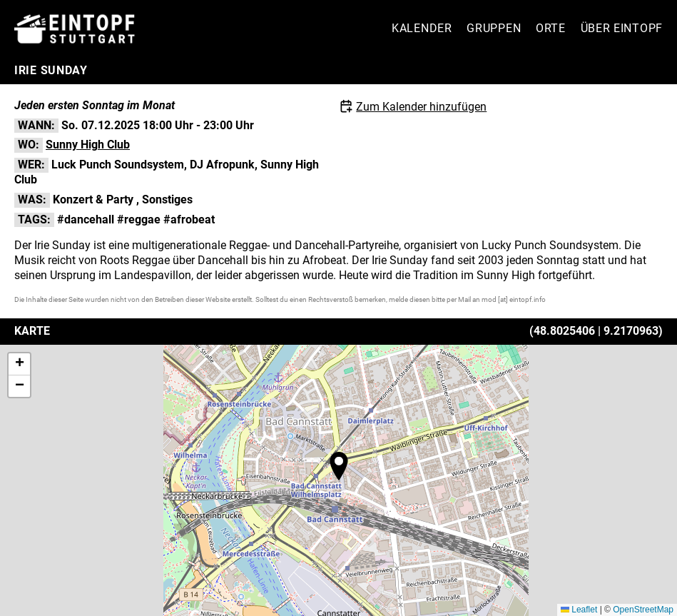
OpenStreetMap (643, 610)
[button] (339, 466)
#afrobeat (189, 219)
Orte (551, 28)
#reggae (139, 219)
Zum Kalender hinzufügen (421, 107)
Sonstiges (167, 200)
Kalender (422, 28)
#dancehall (86, 219)
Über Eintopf (622, 28)
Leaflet (579, 610)
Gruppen (494, 28)
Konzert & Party (93, 200)
